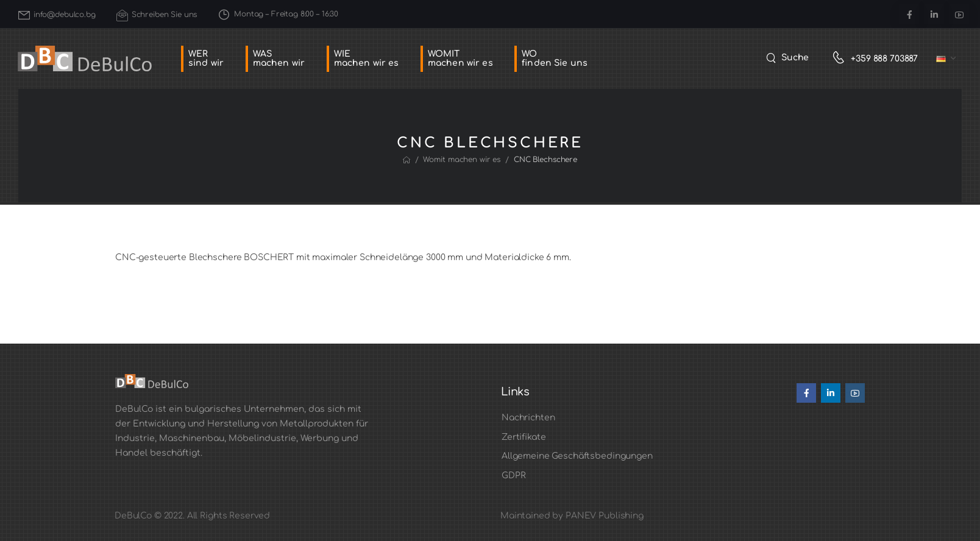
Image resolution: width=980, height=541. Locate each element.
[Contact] (841, 59)
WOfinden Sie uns (555, 58)
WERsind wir (206, 58)
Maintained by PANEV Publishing (572, 516)
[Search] (787, 58)
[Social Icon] (909, 14)
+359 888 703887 (884, 59)
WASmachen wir (279, 58)
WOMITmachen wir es (460, 58)
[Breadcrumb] (407, 160)
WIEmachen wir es (367, 58)
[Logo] (85, 59)
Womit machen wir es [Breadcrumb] (462, 160)
